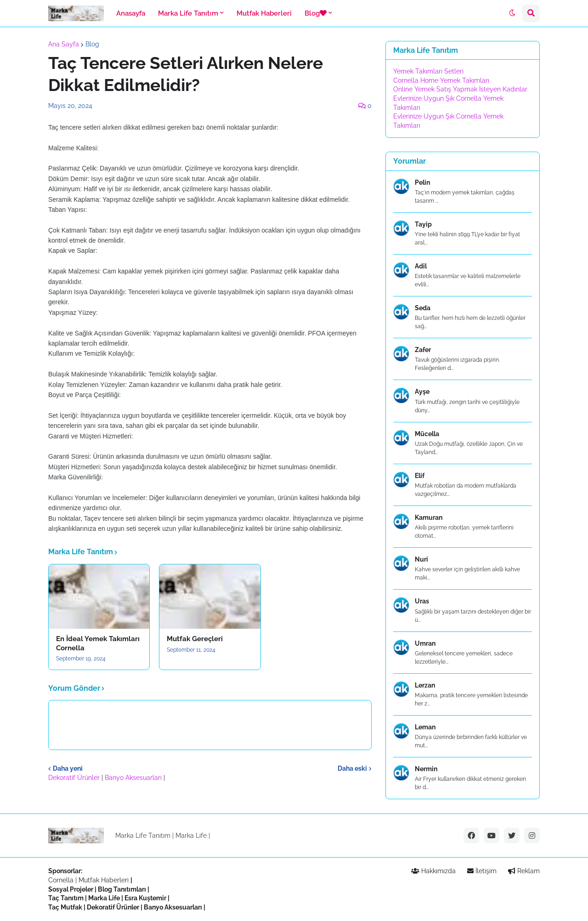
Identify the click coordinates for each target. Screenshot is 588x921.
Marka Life (191, 836)
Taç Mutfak (65, 907)
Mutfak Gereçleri (195, 639)
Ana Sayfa (64, 44)
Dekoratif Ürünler (75, 778)
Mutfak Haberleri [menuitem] (264, 13)
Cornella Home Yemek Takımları (441, 80)
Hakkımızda (433, 871)
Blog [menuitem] (316, 13)
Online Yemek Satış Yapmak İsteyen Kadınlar (460, 89)
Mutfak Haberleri (104, 880)
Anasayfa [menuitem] (131, 13)
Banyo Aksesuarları (134, 778)
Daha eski (352, 768)
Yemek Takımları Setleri (428, 71)
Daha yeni (68, 768)
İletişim (482, 871)
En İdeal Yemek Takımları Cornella (98, 643)
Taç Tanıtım (66, 898)
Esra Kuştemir (145, 898)
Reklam (524, 871)
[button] (512, 13)
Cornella (61, 880)
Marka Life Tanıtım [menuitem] (188, 13)
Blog (92, 44)
